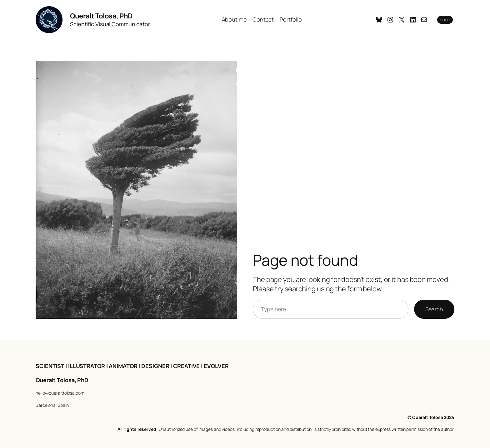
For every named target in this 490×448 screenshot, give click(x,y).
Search (434, 309)
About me (234, 19)
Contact (263, 19)
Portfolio (291, 19)
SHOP (445, 20)
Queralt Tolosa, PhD (101, 16)
